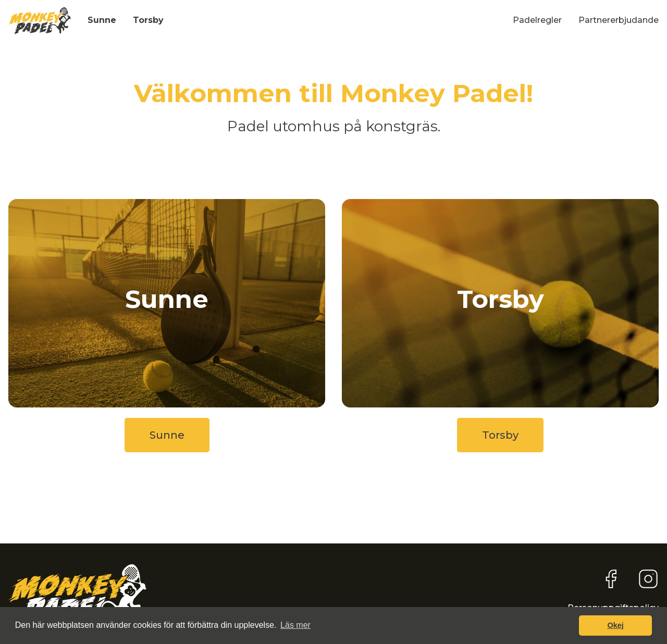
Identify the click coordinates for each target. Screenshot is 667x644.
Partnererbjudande (619, 20)
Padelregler (537, 20)
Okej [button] (616, 625)
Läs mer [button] (295, 625)
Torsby (148, 20)
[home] (40, 21)
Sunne (102, 20)
